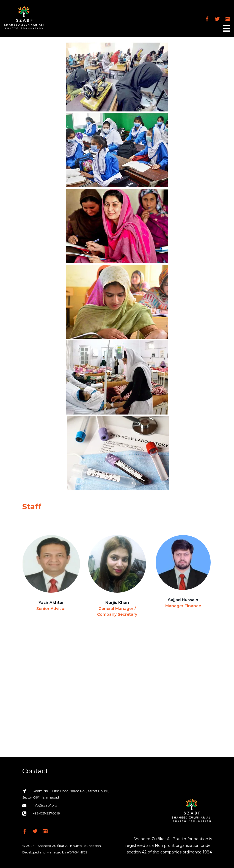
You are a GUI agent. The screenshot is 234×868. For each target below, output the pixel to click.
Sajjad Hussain (183, 600)
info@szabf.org (45, 805)
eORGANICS (77, 852)
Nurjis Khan (117, 603)
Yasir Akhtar (51, 603)
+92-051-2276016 (46, 813)
